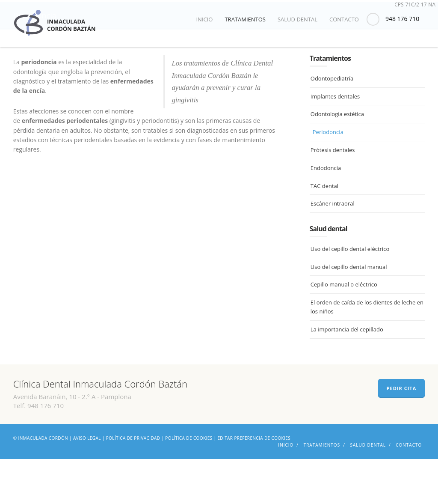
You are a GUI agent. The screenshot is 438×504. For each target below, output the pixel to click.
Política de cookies (189, 483)
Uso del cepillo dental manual (349, 312)
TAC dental (324, 231)
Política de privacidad (133, 483)
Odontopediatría (332, 124)
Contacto (344, 19)
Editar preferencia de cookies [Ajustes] (254, 483)
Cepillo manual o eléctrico (344, 330)
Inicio (204, 19)
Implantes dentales (335, 141)
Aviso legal (87, 483)
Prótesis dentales (333, 195)
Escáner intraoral (333, 249)
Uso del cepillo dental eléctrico (350, 294)
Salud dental (297, 19)
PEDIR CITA (402, 433)
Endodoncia (326, 213)
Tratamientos (245, 19)
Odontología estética (337, 159)
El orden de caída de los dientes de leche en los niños (367, 352)
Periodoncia (328, 177)
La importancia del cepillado (347, 375)
